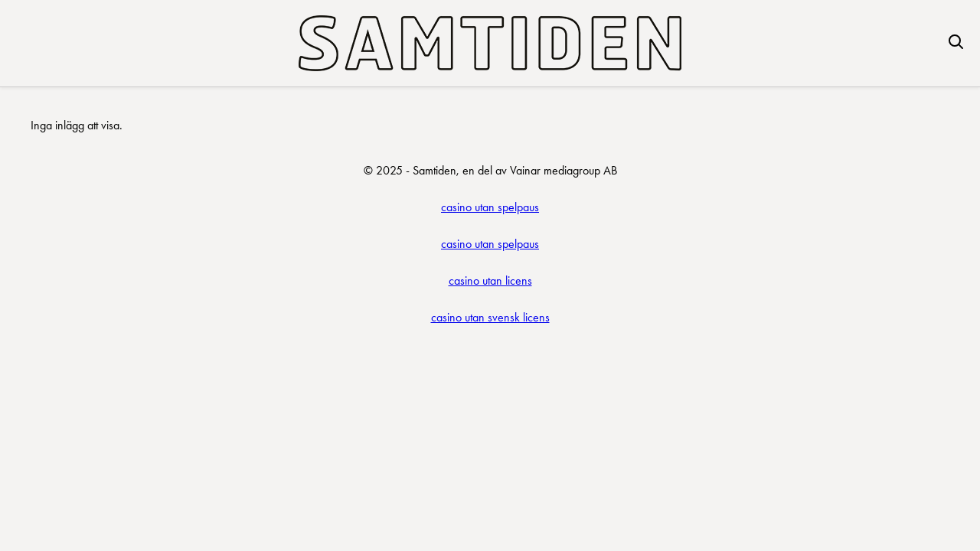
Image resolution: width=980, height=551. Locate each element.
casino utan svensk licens (490, 317)
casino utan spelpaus (490, 207)
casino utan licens (490, 280)
